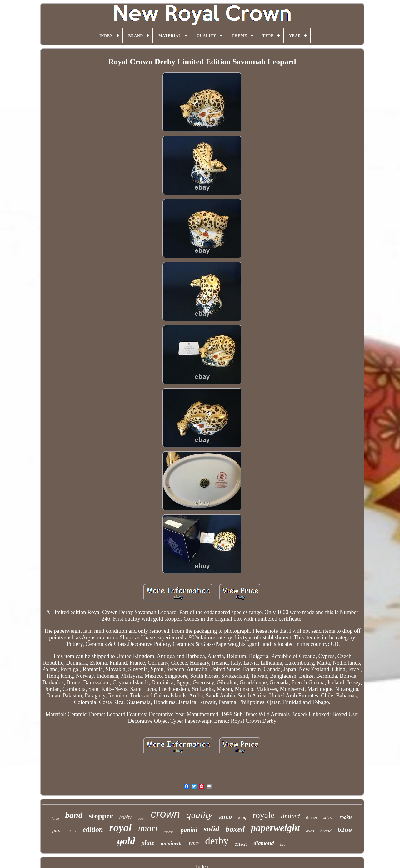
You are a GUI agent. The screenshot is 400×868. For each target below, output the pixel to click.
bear (283, 844)
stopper (101, 816)
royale (263, 815)
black (72, 831)
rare (194, 843)
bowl (141, 818)
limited (290, 816)
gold (126, 841)
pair (57, 830)
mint (328, 818)
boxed (235, 829)
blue (345, 830)
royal (121, 828)
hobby (125, 817)
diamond (264, 843)
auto (225, 817)
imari (148, 828)
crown (165, 814)
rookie (346, 817)
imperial (169, 832)
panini (189, 830)
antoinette (172, 843)
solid (211, 829)
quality (199, 815)
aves (310, 831)
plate (148, 843)
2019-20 (241, 844)
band (74, 815)
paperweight (275, 828)
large (55, 818)
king (242, 817)
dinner (312, 818)
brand (326, 831)
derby (217, 841)
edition (93, 829)
